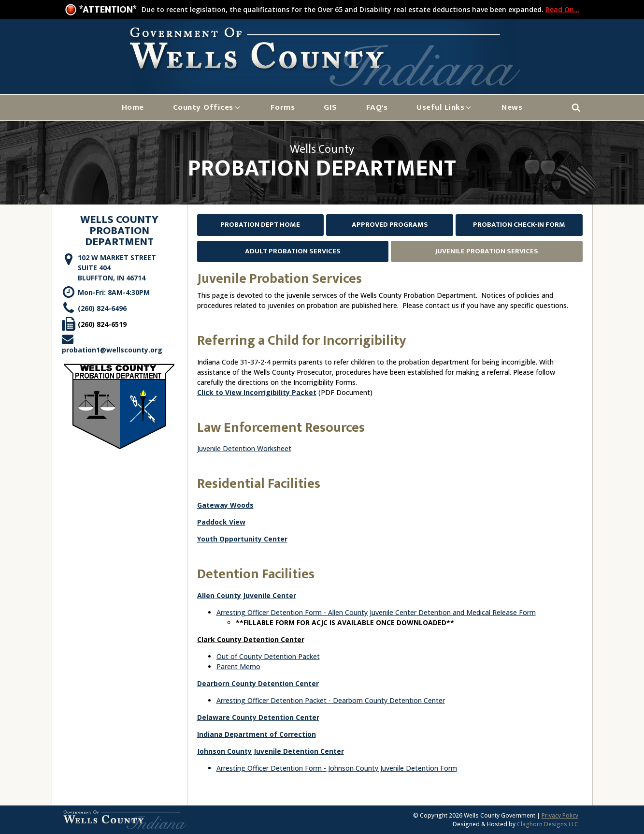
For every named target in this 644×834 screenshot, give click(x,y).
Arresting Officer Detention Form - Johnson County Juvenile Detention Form (337, 768)
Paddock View (221, 522)
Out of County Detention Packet (268, 656)
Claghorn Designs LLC (548, 824)
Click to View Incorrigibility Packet (257, 392)
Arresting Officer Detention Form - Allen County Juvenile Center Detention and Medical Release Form (376, 612)
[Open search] (576, 107)
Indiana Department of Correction (257, 734)
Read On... (563, 9)
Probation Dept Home (260, 225)
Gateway (213, 505)
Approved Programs (390, 225)
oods (245, 505)
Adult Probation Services (293, 251)
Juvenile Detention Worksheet (244, 448)
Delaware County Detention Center (258, 717)
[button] (207, 108)
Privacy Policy (560, 815)
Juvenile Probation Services (487, 251)
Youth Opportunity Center (242, 539)
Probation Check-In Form (519, 225)
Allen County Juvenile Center (247, 595)
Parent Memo (238, 666)
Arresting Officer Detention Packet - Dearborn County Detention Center (331, 700)
